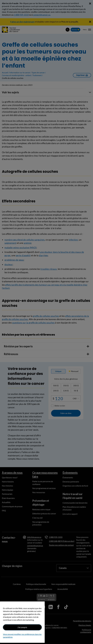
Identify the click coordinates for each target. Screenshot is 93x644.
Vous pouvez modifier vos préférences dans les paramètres (22, 636)
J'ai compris (22, 627)
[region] (22, 622)
